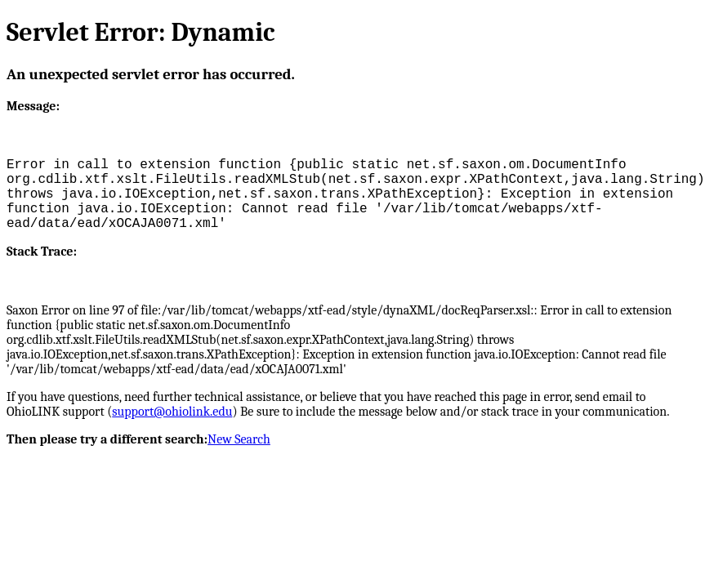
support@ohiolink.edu (172, 412)
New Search (239, 439)
